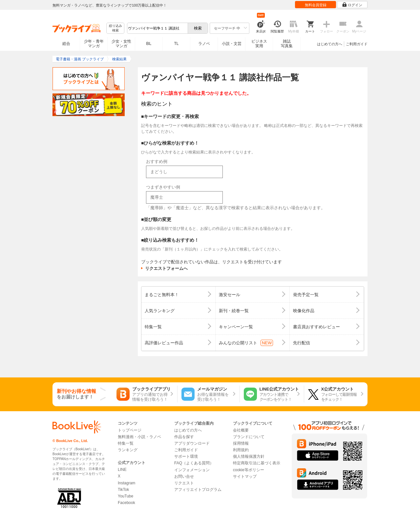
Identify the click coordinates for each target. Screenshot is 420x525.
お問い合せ (184, 476)
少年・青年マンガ (94, 44)
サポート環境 (186, 456)
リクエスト (184, 483)
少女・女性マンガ (121, 44)
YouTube (126, 496)
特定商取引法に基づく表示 (257, 463)
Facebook (126, 503)
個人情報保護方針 (249, 456)
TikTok (123, 490)
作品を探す (184, 437)
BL (149, 43)
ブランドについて (249, 437)
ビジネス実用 (259, 44)
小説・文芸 (232, 44)
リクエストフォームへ (166, 268)
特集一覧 (126, 443)
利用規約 (241, 450)
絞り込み (115, 28)
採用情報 (241, 443)
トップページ (130, 430)
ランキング (128, 450)
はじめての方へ (330, 44)
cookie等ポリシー (249, 470)
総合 (66, 44)
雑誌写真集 (287, 44)
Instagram (126, 483)
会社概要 (241, 430)
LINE (122, 470)
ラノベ (204, 44)
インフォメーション (192, 470)
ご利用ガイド (357, 44)
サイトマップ (245, 476)
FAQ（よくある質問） (194, 463)
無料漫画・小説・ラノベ (139, 437)
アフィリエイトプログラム (198, 490)
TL (176, 44)
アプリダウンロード (192, 443)
